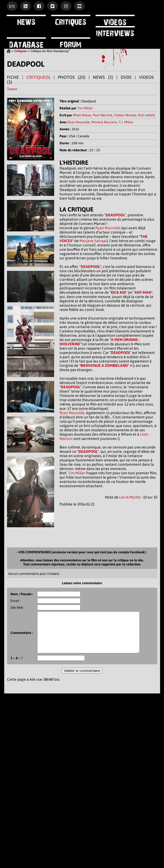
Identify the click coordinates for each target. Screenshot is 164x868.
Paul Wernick (103, 115)
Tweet (12, 89)
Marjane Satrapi (93, 241)
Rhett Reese (82, 115)
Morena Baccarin (104, 122)
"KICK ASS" (118, 292)
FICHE (13, 77)
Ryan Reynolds (79, 122)
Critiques (20, 51)
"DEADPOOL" (115, 215)
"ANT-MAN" (143, 292)
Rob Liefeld (146, 115)
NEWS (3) (103, 77)
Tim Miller (85, 108)
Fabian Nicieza (125, 115)
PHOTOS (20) (72, 77)
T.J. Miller (126, 122)
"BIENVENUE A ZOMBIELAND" (104, 365)
